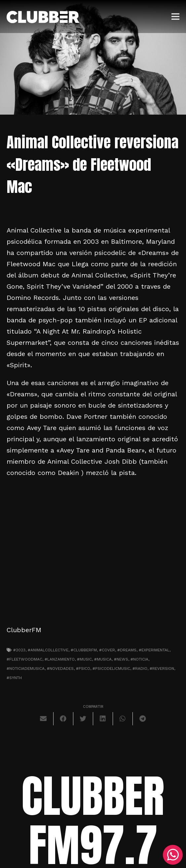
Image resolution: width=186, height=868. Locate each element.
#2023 (19, 650)
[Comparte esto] (63, 719)
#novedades (60, 669)
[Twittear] (83, 719)
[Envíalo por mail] (44, 719)
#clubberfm (84, 650)
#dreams (127, 650)
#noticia (139, 659)
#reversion (162, 669)
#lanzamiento (60, 659)
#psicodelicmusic (111, 669)
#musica (103, 659)
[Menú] (175, 17)
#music (84, 659)
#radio (140, 669)
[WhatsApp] (173, 855)
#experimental (154, 650)
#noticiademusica (26, 669)
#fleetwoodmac (24, 659)
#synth (14, 678)
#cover (107, 650)
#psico (83, 669)
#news (121, 659)
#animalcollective (48, 650)
